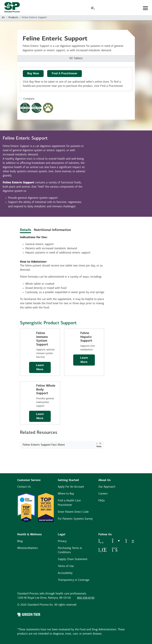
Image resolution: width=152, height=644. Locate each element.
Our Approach (107, 487)
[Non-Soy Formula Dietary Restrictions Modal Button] (37, 108)
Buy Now (33, 74)
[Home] (3, 18)
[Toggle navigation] (145, 8)
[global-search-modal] (93, 8)
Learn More (40, 367)
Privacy (62, 541)
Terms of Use (66, 566)
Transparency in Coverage (74, 580)
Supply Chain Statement (73, 559)
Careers (103, 494)
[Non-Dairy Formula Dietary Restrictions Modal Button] (25, 108)
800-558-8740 (86, 598)
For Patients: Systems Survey (75, 519)
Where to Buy (66, 494)
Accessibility (65, 573)
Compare (29, 99)
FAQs (102, 501)
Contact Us (24, 487)
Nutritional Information (52, 230)
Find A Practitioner (65, 74)
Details (26, 230)
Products (13, 18)
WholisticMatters (27, 548)
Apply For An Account (71, 487)
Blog (20, 541)
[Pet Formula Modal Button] (48, 108)
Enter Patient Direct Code (73, 512)
